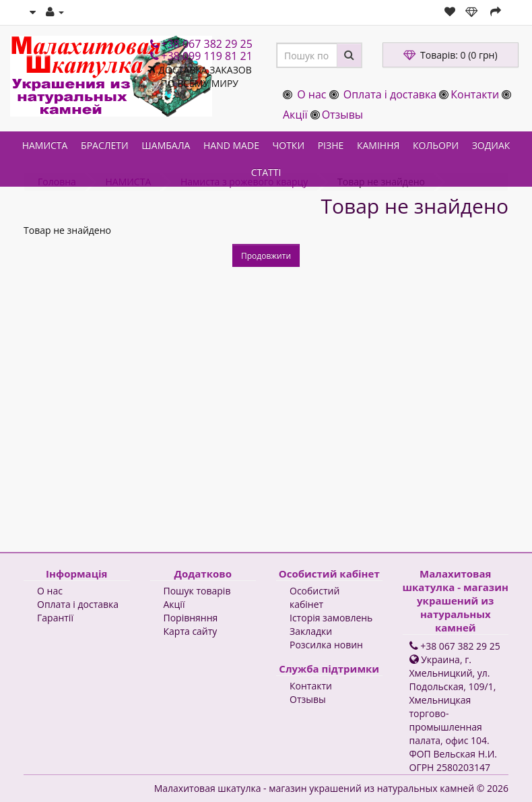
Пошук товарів (197, 591)
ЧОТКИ (289, 145)
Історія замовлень (331, 618)
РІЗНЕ (331, 145)
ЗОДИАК (491, 145)
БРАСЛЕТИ (105, 145)
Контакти (475, 94)
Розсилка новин (326, 645)
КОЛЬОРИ (436, 145)
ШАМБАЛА (166, 145)
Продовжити (266, 256)
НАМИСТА (45, 145)
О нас (311, 94)
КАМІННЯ (378, 145)
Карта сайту (191, 631)
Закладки (311, 631)
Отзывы (342, 115)
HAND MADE (231, 145)
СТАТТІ (266, 172)
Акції (295, 115)
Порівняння (191, 618)
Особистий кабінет (314, 597)
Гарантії (55, 618)
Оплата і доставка (390, 94)
